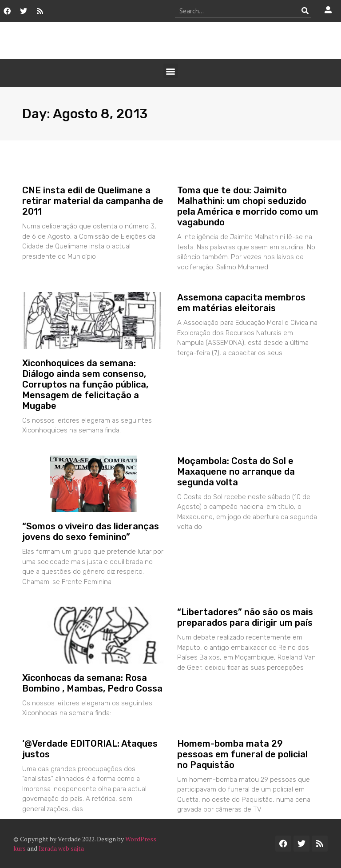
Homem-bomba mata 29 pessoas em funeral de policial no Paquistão (242, 754)
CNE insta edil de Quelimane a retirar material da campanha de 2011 (93, 201)
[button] (171, 71)
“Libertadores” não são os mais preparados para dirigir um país (245, 617)
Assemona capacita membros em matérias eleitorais (241, 303)
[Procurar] (305, 11)
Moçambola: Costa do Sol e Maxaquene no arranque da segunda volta (236, 472)
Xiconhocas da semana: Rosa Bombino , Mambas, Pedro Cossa (92, 683)
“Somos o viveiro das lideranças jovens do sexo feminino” (91, 532)
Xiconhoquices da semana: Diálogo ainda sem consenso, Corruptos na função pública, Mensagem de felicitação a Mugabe (85, 384)
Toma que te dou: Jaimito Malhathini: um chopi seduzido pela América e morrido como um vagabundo (248, 206)
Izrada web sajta (61, 848)
